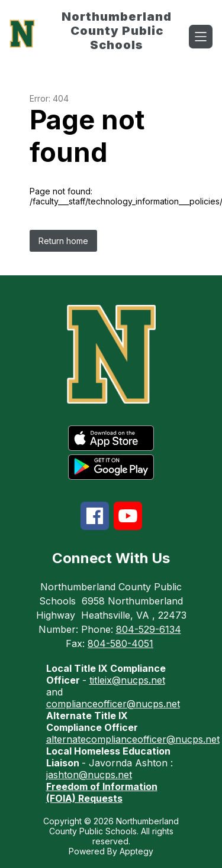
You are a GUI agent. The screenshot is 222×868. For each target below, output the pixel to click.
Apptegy (136, 851)
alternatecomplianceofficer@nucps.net (133, 739)
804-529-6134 (149, 629)
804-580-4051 (120, 643)
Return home (63, 241)
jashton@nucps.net (89, 775)
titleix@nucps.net (127, 680)
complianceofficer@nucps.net (113, 704)
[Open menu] (201, 37)
